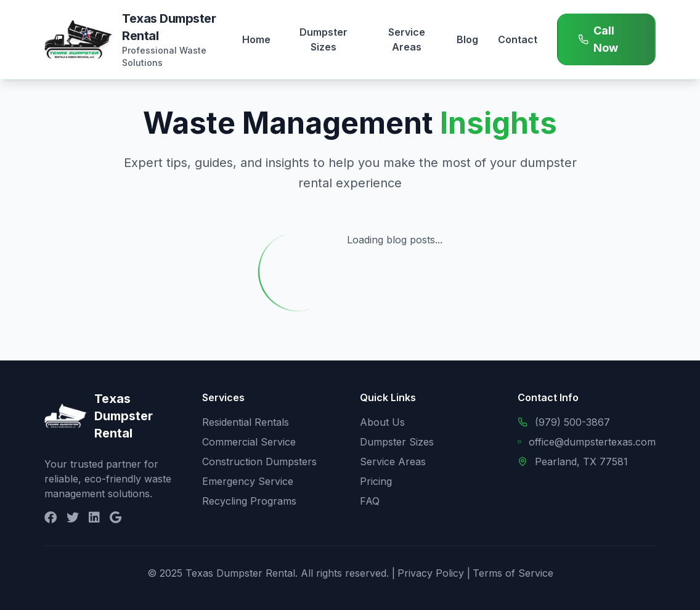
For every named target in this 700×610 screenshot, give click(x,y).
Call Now (598, 39)
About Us (382, 422)
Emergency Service (248, 481)
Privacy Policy (431, 573)
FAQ (370, 501)
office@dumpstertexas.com (592, 442)
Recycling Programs (249, 501)
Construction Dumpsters (259, 462)
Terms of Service (513, 573)
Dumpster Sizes (324, 39)
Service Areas (407, 39)
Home (256, 39)
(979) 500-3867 (572, 422)
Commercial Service (249, 442)
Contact (518, 39)
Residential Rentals (246, 422)
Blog (467, 39)
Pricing (376, 481)
